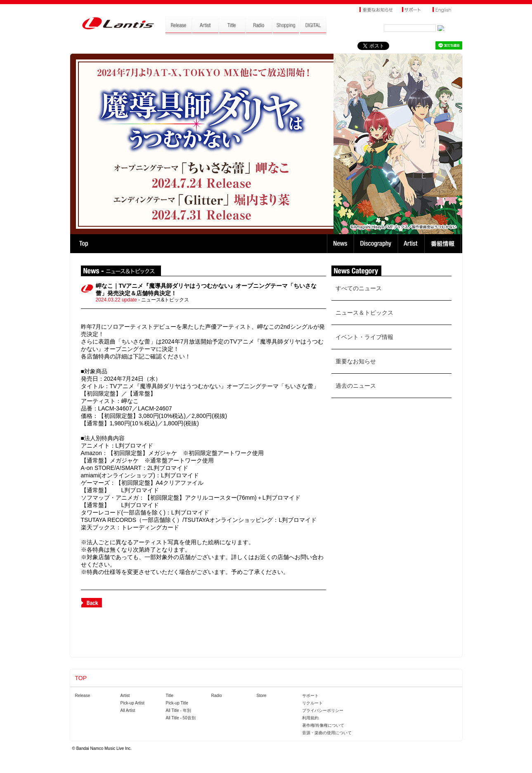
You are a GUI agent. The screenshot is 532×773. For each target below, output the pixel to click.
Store (262, 696)
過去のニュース (356, 386)
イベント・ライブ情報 (364, 337)
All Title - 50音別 (181, 718)
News (340, 244)
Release (83, 696)
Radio (217, 696)
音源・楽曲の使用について (327, 733)
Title (170, 696)
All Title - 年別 (179, 710)
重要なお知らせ (356, 361)
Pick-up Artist (132, 703)
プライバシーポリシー (323, 710)
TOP (84, 244)
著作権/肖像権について (323, 725)
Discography (377, 244)
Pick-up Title (177, 703)
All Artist (128, 710)
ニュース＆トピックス (364, 313)
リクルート (312, 703)
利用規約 (310, 718)
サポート (310, 696)
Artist (412, 244)
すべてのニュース (359, 288)
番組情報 (444, 244)
